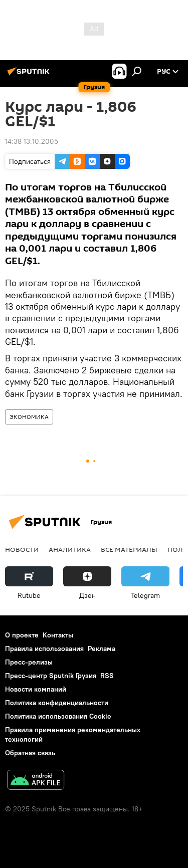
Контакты (58, 635)
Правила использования (44, 648)
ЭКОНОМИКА (29, 417)
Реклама (102, 648)
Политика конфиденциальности (57, 703)
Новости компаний (36, 689)
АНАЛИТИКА (70, 549)
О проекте (22, 635)
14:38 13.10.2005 (32, 141)
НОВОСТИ (22, 549)
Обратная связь (30, 753)
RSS (107, 676)
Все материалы (129, 549)
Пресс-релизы (29, 662)
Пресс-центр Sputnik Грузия (51, 676)
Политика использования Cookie (58, 716)
